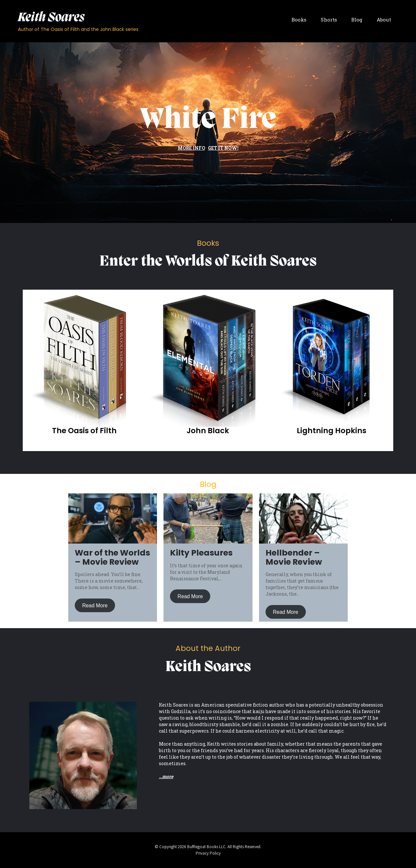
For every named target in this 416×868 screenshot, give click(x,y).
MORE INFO (191, 148)
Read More (95, 605)
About (384, 20)
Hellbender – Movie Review (294, 557)
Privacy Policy (208, 853)
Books (299, 20)
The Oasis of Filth (84, 431)
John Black (208, 431)
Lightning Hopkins (331, 431)
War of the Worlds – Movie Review (112, 557)
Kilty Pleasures (201, 553)
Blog (357, 20)
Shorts (329, 20)
